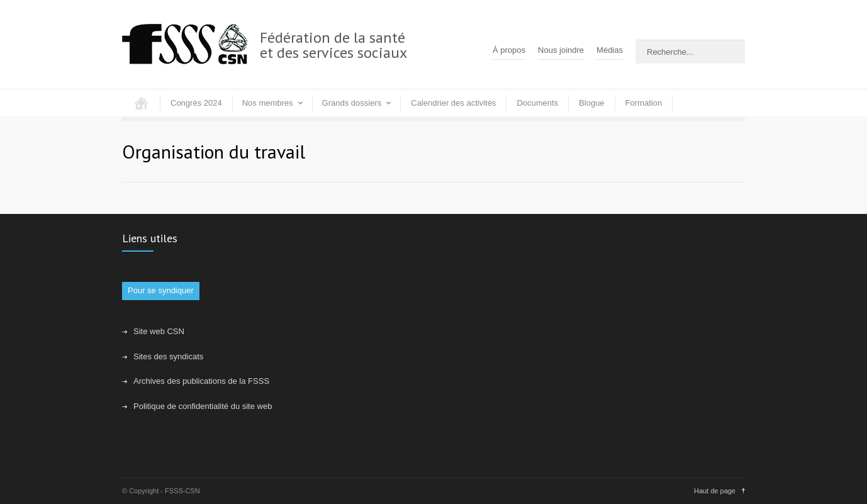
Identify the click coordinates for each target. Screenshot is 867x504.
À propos (509, 50)
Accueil (141, 103)
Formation (644, 103)
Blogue (591, 103)
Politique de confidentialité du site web (203, 406)
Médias (610, 50)
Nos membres (268, 103)
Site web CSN (159, 331)
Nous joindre (561, 50)
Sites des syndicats (168, 356)
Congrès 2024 (196, 103)
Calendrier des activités (453, 103)
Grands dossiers (352, 103)
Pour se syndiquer (161, 290)
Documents (537, 103)
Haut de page (715, 491)
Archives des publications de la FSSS (201, 381)
